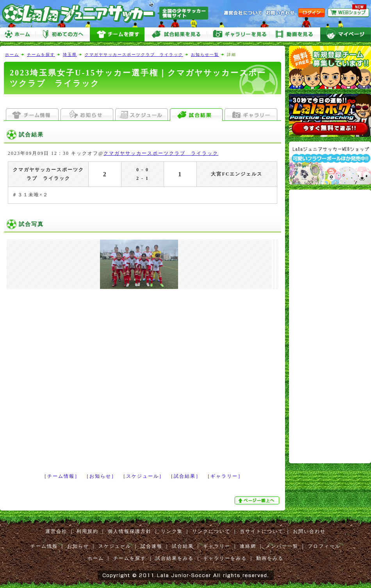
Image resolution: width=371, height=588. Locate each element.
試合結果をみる (175, 558)
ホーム (18, 35)
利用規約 (87, 531)
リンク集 (172, 531)
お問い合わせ (309, 531)
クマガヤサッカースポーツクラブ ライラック (134, 55)
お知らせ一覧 (205, 55)
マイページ (346, 35)
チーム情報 (44, 546)
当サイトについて (262, 531)
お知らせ (78, 546)
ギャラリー (217, 546)
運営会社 (56, 531)
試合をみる (176, 35)
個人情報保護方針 (130, 531)
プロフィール (324, 546)
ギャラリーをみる (238, 35)
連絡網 (248, 546)
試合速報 (152, 546)
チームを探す (117, 35)
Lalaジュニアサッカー (108, 13)
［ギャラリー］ (224, 476)
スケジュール (115, 546)
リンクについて (211, 531)
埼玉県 (70, 55)
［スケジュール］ (143, 476)
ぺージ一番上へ (258, 500)
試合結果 (183, 546)
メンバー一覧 (282, 546)
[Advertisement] (73, 376)
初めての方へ (62, 35)
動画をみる (295, 35)
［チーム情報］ (61, 476)
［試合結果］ (185, 476)
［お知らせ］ (100, 476)
